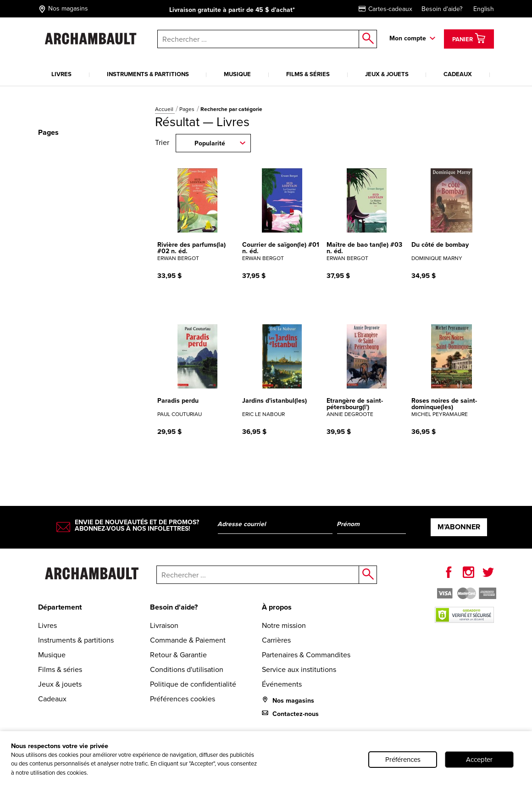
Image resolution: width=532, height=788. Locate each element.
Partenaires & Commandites (306, 655)
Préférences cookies (183, 699)
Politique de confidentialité (193, 684)
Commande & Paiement (188, 640)
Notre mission (284, 625)
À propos (277, 607)
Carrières (276, 640)
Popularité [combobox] (210, 143)
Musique (237, 74)
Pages (188, 109)
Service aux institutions (299, 669)
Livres (61, 74)
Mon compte (408, 38)
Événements (282, 684)
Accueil (165, 109)
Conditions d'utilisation (187, 669)
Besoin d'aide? (442, 9)
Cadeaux (458, 74)
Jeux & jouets (387, 74)
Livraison (164, 625)
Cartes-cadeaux (385, 9)
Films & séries (308, 74)
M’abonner (459, 527)
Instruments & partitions (148, 74)
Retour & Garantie (178, 655)
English (484, 9)
